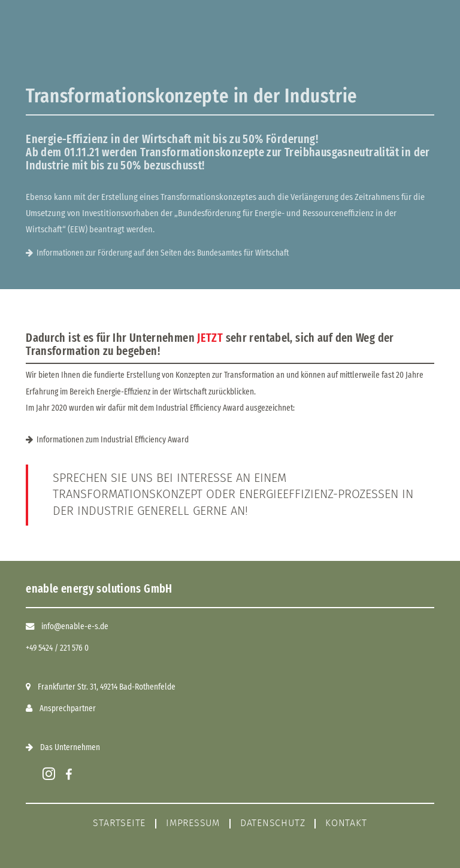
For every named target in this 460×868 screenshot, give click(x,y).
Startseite (119, 823)
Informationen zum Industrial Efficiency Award (113, 440)
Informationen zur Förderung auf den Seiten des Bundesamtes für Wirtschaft (163, 253)
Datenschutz (273, 823)
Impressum (193, 823)
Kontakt (346, 823)
